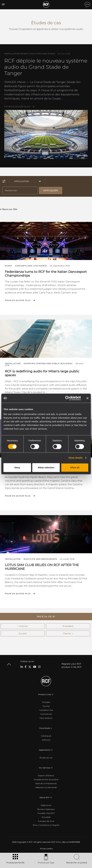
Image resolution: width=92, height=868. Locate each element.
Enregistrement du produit (46, 779)
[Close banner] (87, 398)
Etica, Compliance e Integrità (46, 825)
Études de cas (46, 758)
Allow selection (46, 467)
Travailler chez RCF (46, 813)
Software (46, 740)
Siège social (46, 805)
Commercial (46, 714)
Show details (76, 458)
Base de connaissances (46, 783)
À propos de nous (46, 821)
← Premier (23, 626)
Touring (46, 706)
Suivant (23, 633)
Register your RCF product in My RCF (72, 665)
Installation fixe (46, 710)
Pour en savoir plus (17, 107)
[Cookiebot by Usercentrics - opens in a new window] (67, 398)
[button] (46, 617)
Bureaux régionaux (46, 809)
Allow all (75, 467)
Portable (46, 702)
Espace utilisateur (46, 776)
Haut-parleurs (46, 718)
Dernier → (68, 633)
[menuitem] (46, 849)
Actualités (46, 817)
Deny (17, 467)
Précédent (68, 626)
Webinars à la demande (46, 787)
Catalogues (46, 736)
